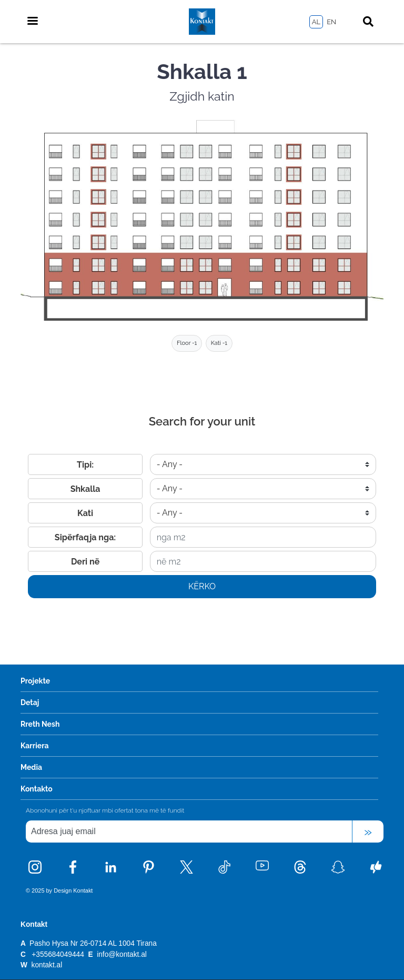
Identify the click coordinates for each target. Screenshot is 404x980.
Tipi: (85, 465)
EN (331, 22)
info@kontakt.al (122, 954)
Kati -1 (219, 343)
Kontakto (37, 789)
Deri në (85, 562)
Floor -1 (187, 343)
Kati (85, 513)
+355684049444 (58, 954)
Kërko (202, 586)
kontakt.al (47, 965)
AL (316, 22)
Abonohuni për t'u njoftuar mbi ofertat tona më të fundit (105, 810)
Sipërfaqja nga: (85, 537)
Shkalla (85, 489)
